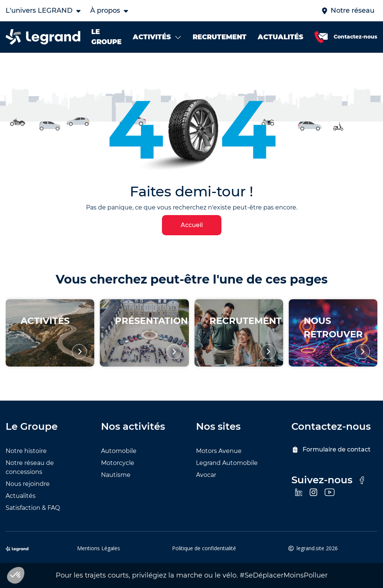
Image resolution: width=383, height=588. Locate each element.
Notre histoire (26, 451)
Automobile (119, 451)
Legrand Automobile (227, 463)
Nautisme (116, 475)
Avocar (206, 475)
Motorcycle (118, 463)
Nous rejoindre (28, 484)
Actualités (21, 496)
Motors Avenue (219, 451)
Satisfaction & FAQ (33, 508)
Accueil (192, 225)
